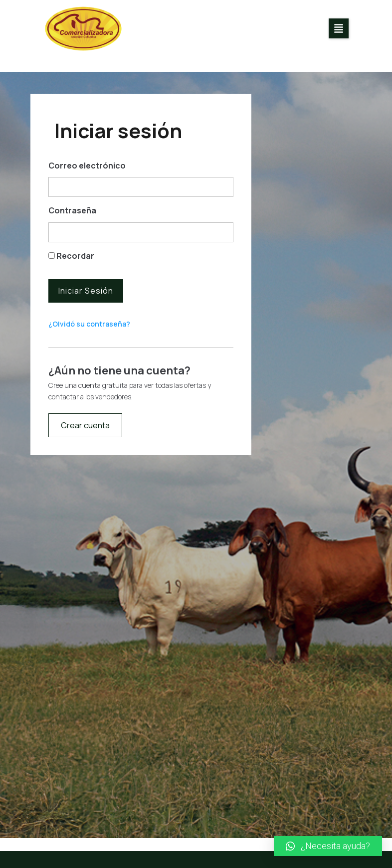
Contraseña (72, 210)
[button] (339, 28)
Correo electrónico (87, 166)
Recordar (71, 256)
